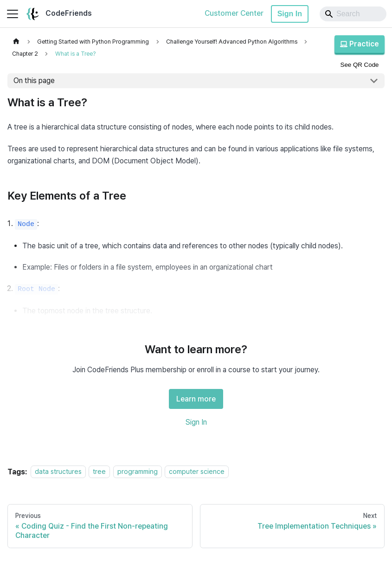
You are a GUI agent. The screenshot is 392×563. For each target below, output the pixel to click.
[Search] (353, 14)
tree (99, 472)
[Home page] (16, 42)
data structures (58, 472)
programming (138, 472)
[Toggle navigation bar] (13, 14)
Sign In (290, 14)
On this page (34, 81)
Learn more (196, 399)
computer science (197, 472)
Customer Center (234, 13)
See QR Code (360, 65)
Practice (360, 44)
